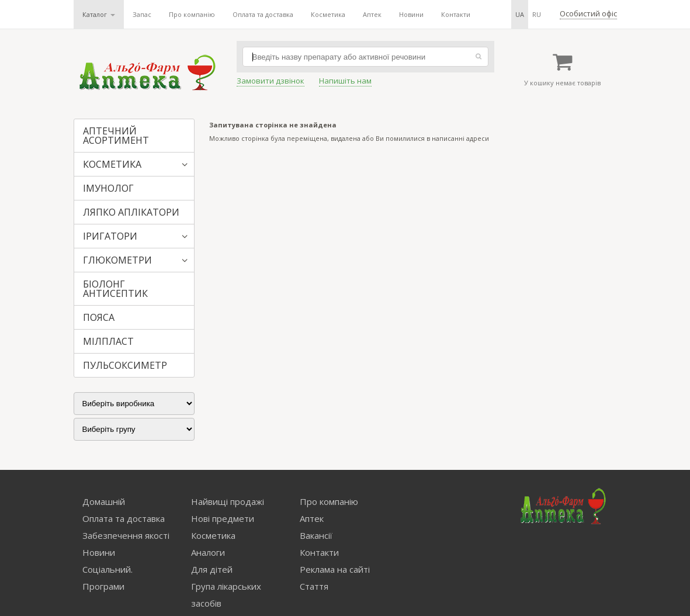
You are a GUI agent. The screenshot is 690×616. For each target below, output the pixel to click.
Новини (411, 14)
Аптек (372, 14)
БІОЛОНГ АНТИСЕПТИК (115, 289)
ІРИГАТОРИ (110, 236)
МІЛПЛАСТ (108, 341)
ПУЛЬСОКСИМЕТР (125, 365)
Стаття (314, 586)
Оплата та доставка (263, 14)
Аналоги (208, 552)
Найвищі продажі (228, 501)
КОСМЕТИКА (112, 164)
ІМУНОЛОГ (108, 188)
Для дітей (212, 569)
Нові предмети (223, 518)
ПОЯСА (99, 317)
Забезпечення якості (126, 535)
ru (537, 14)
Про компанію (192, 14)
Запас (142, 14)
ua (520, 14)
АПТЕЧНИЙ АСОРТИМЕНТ (116, 136)
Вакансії (316, 535)
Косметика (328, 14)
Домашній (104, 501)
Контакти (456, 14)
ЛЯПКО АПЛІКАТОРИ (131, 212)
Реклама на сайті (335, 569)
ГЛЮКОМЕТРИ (117, 260)
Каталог (99, 14)
